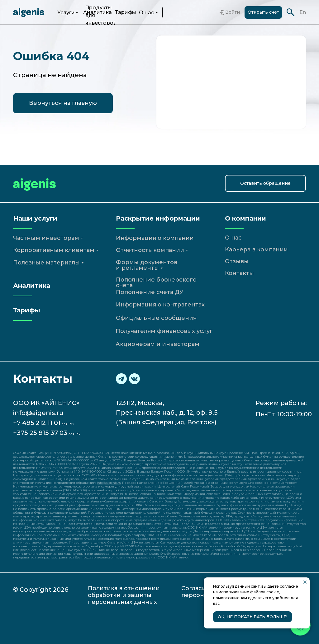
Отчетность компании (150, 250)
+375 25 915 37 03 (40, 433)
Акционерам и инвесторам (157, 344)
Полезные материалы (46, 263)
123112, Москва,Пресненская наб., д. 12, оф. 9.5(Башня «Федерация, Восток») (167, 413)
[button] (265, 183)
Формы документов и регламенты (147, 265)
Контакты (239, 273)
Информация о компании (155, 238)
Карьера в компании (256, 250)
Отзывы (237, 261)
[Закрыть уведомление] (305, 582)
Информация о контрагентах (160, 305)
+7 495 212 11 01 (37, 423)
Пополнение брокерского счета (156, 282)
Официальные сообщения (156, 318)
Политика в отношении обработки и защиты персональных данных (124, 595)
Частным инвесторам (46, 238)
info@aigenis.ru (38, 413)
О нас (146, 13)
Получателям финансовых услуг (164, 331)
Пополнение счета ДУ (150, 292)
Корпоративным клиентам (54, 250)
